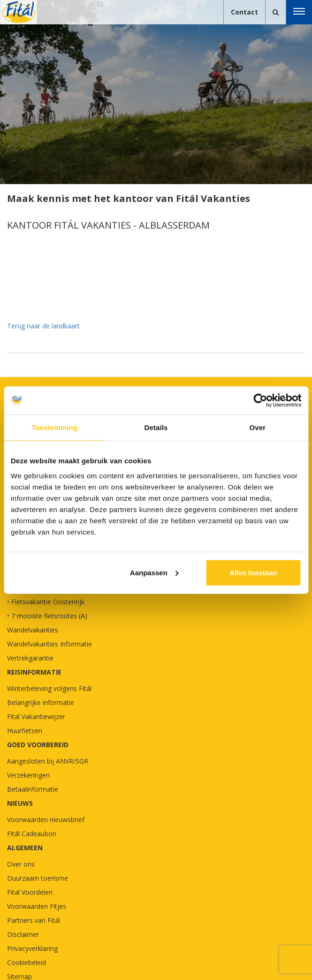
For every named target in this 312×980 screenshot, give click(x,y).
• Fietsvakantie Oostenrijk (46, 602)
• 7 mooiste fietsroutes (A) (47, 616)
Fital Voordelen (30, 892)
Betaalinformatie (33, 789)
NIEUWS (20, 803)
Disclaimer (23, 934)
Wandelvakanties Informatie (49, 644)
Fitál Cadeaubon (32, 834)
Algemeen (25, 848)
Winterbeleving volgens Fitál (49, 688)
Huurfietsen (25, 731)
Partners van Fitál (34, 920)
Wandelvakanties (33, 630)
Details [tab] (156, 427)
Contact (244, 12)
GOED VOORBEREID (38, 745)
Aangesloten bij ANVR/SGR (48, 761)
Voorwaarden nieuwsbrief (46, 820)
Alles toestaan (253, 572)
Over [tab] (258, 427)
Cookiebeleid (27, 962)
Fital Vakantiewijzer (36, 716)
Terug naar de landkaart (43, 326)
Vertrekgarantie (30, 658)
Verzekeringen (28, 775)
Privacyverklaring (32, 948)
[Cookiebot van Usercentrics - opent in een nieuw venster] (260, 401)
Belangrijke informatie (41, 702)
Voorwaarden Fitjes (37, 906)
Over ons (21, 864)
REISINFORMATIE (34, 672)
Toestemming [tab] (54, 427)
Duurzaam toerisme (38, 878)
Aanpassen (154, 572)
